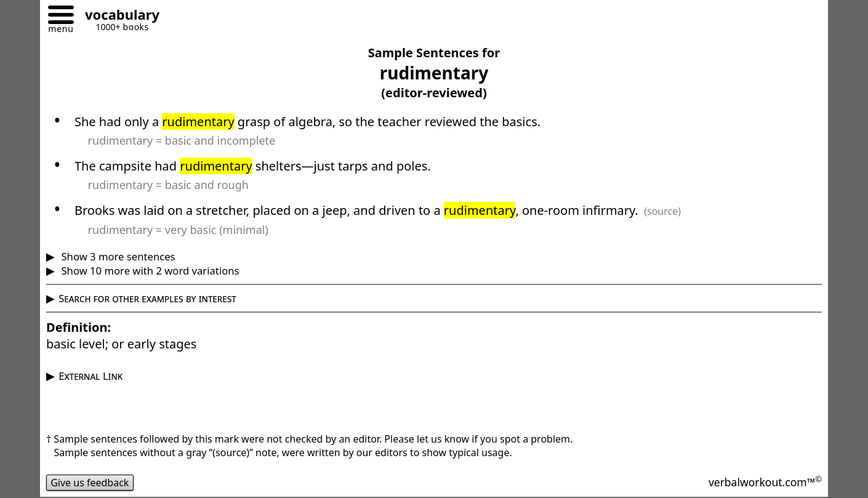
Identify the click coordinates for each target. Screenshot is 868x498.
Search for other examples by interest (147, 298)
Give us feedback (90, 483)
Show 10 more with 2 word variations (149, 271)
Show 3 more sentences (117, 256)
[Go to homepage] (118, 16)
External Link (90, 376)
